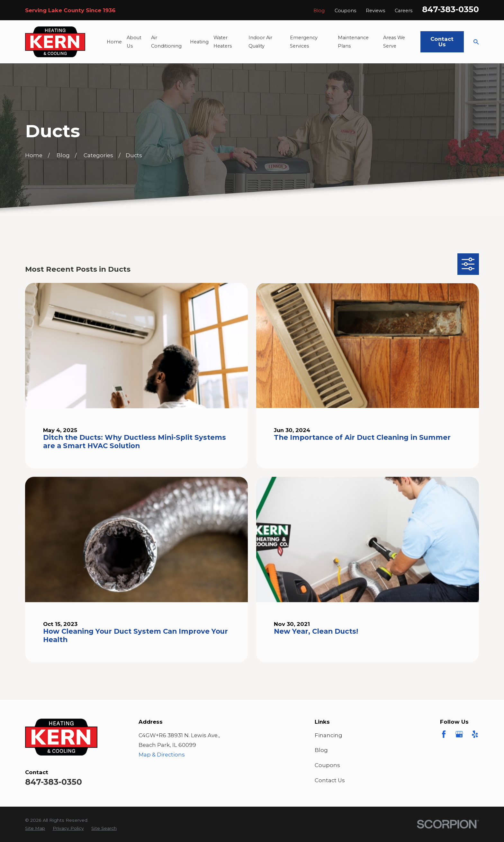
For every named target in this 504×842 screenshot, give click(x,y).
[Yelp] (475, 734)
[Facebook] (444, 734)
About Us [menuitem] (134, 42)
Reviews (375, 11)
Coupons (345, 11)
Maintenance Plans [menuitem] (353, 42)
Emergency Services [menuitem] (304, 42)
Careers (404, 11)
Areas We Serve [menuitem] (394, 42)
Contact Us (442, 42)
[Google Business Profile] (459, 734)
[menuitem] (35, 828)
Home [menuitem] (114, 42)
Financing (328, 735)
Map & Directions (162, 755)
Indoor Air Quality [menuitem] (260, 42)
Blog (319, 11)
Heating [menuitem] (199, 42)
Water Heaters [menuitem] (223, 42)
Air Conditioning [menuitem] (166, 42)
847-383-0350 (450, 9)
